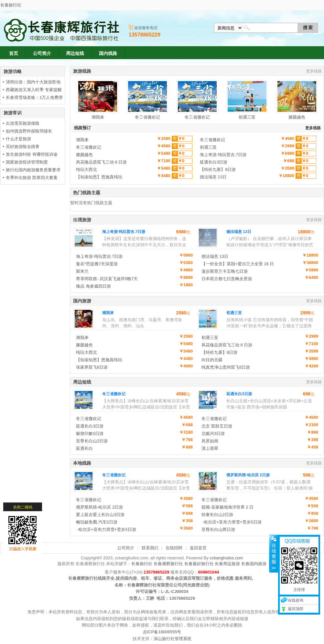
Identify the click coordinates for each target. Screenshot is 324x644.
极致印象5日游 (90, 433)
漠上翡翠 (210, 448)
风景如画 (210, 441)
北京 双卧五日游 (217, 426)
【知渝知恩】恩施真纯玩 (99, 177)
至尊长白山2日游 (92, 441)
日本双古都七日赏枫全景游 (227, 279)
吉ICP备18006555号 (162, 632)
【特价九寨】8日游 (218, 169)
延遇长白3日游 (214, 162)
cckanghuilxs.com (227, 558)
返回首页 (198, 548)
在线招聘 (174, 548)
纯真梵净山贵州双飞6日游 (226, 367)
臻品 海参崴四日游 (93, 286)
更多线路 (314, 71)
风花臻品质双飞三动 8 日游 (101, 162)
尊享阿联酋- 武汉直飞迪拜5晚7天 (107, 279)
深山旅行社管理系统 (173, 639)
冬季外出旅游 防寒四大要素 (32, 178)
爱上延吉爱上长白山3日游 (100, 515)
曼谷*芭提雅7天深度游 (97, 264)
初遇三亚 (247, 100)
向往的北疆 (212, 360)
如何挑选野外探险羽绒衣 (29, 131)
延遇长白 (84, 448)
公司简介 (126, 548)
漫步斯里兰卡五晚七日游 (225, 271)
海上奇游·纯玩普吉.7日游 (223, 155)
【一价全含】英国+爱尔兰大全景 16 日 (238, 264)
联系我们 (150, 548)
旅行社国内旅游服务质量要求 (33, 170)
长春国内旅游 (254, 564)
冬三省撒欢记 (147, 100)
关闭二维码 (23, 469)
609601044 (208, 572)
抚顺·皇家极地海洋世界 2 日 (227, 507)
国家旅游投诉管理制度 (27, 162)
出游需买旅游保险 (23, 123)
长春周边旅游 (227, 564)
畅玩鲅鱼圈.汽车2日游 (97, 522)
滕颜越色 (297, 100)
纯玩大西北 (86, 169)
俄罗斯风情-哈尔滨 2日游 (248, 475)
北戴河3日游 (213, 433)
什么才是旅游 (18, 139)
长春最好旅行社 (199, 564)
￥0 (181, 138)
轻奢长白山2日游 (217, 515)
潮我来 (98, 100)
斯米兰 (82, 271)
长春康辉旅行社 (168, 564)
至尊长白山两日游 (218, 529)
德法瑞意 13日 (213, 177)
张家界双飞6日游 (92, 367)
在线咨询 (291, 562)
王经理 (295, 551)
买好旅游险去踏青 (23, 147)
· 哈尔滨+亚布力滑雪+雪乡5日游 (232, 522)
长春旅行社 (11, 5)
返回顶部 (291, 570)
